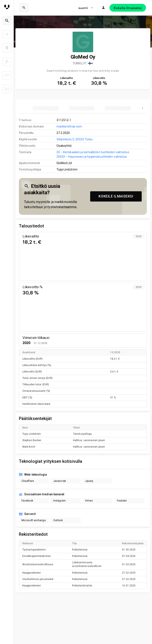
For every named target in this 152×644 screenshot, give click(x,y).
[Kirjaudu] (103, 8)
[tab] (46, 108)
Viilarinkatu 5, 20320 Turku (75, 139)
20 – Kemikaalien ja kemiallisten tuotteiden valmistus (93, 152)
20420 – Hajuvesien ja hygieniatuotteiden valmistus (92, 157)
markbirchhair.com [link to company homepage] (69, 126)
